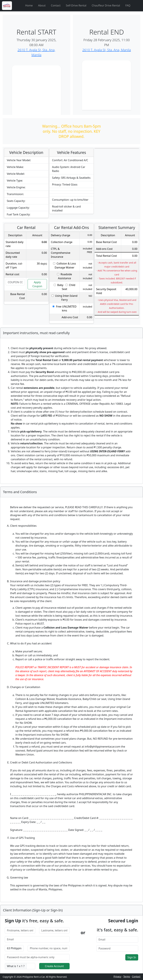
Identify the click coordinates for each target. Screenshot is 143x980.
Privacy (117, 976)
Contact (56, 5)
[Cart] (138, 6)
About (42, 5)
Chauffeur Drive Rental (106, 5)
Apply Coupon (37, 284)
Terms (127, 976)
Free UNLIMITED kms (64, 308)
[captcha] (31, 966)
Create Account (54, 966)
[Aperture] (18, 6)
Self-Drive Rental (76, 5)
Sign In (132, 957)
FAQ (128, 5)
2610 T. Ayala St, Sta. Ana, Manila (107, 50)
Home (29, 5)
